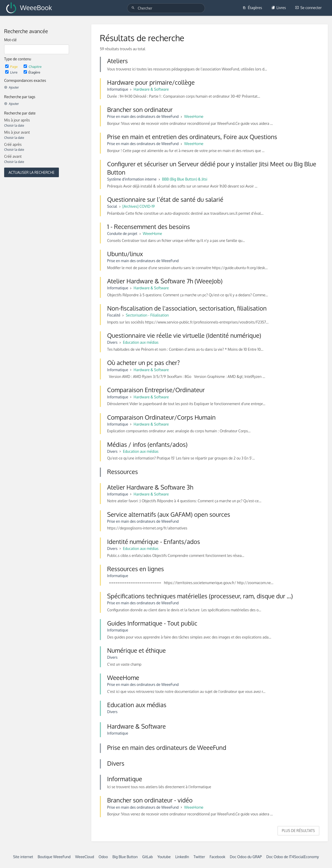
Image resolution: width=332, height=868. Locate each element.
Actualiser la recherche (32, 172)
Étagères (252, 8)
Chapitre (33, 66)
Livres (279, 8)
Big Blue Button (125, 857)
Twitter (199, 857)
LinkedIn (182, 857)
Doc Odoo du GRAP (246, 857)
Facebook (217, 857)
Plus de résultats (298, 831)
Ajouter (12, 87)
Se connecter (308, 8)
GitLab (147, 857)
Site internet (23, 857)
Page (12, 66)
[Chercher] (134, 8)
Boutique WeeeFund (54, 857)
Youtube (164, 857)
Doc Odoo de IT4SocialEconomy (293, 857)
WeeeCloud (85, 857)
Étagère (32, 72)
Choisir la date (14, 125)
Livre (12, 72)
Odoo (103, 857)
